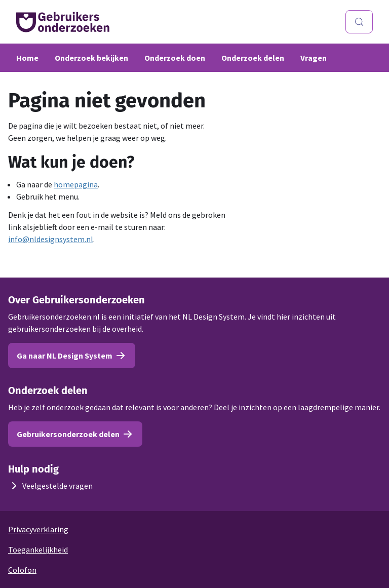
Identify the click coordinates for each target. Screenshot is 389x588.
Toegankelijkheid (38, 550)
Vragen (314, 58)
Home (27, 58)
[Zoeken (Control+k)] (359, 22)
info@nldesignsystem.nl (51, 239)
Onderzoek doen (175, 58)
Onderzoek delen (253, 58)
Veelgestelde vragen (50, 486)
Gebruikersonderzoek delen (75, 434)
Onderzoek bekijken (91, 58)
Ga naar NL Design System (72, 356)
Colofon (22, 570)
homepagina (76, 184)
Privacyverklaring (38, 529)
